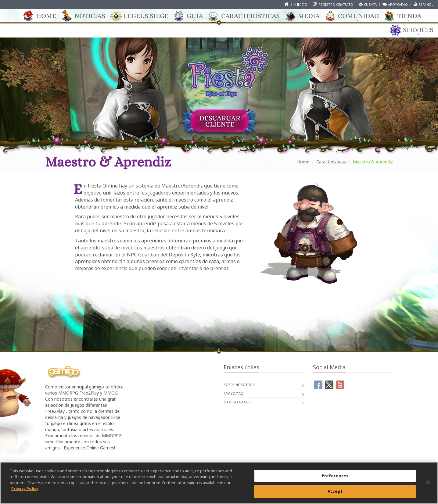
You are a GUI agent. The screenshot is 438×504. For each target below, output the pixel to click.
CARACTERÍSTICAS (247, 16)
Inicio (302, 4)
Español (426, 4)
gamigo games (237, 402)
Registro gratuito (336, 4)
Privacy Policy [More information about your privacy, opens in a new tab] (25, 488)
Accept (335, 491)
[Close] (428, 482)
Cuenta (370, 4)
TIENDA (406, 16)
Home (43, 16)
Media (306, 16)
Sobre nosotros (239, 385)
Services (415, 30)
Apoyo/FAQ (398, 4)
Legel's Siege (143, 16)
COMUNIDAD (355, 16)
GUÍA (192, 16)
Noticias (87, 16)
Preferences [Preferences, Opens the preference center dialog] (335, 476)
